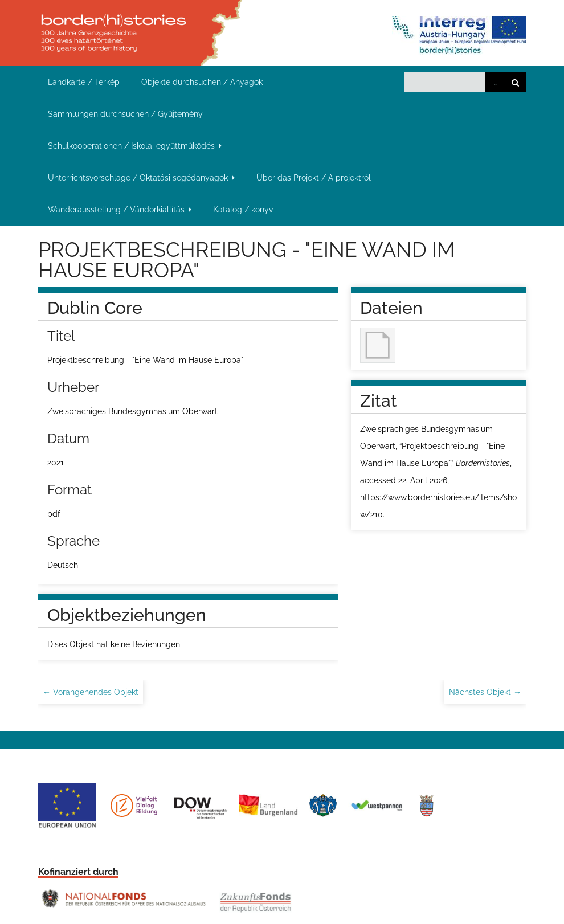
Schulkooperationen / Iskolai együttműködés (131, 146)
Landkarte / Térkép (84, 82)
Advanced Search (495, 82)
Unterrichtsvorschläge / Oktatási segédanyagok (138, 178)
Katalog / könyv (243, 210)
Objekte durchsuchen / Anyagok (202, 82)
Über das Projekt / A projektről (314, 178)
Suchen (516, 82)
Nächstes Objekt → (485, 692)
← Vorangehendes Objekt (91, 692)
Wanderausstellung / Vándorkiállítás (116, 210)
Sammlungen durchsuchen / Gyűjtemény (125, 114)
